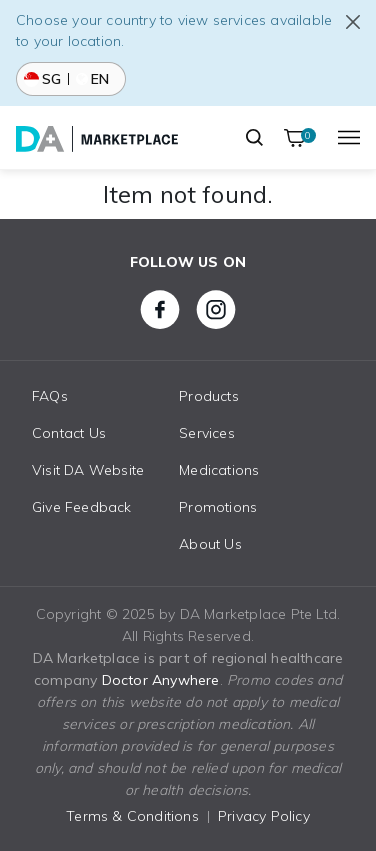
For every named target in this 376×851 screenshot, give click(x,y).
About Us (210, 544)
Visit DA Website (88, 470)
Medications (219, 470)
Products (209, 396)
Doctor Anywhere (161, 680)
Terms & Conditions (132, 816)
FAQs (50, 396)
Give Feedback (82, 507)
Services (207, 433)
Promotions (218, 507)
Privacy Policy (264, 816)
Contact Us (69, 433)
